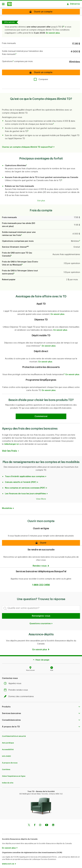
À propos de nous (10, 761)
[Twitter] (29, 824)
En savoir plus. (53, 32)
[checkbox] (41, 78)
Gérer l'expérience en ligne (14, 775)
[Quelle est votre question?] (41, 607)
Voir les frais (9, 450)
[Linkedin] (53, 824)
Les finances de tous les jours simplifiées (25, 492)
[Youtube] (47, 824)
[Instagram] (40, 824)
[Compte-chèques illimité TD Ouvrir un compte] (41, 12)
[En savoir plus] (41, 648)
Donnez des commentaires (19, 695)
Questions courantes (41, 622)
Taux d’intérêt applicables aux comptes (25, 475)
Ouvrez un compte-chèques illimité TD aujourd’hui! (27, 146)
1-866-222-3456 (41, 584)
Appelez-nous (13, 682)
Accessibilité (8, 748)
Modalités (7, 507)
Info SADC (6, 755)
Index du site (8, 781)
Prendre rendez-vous (17, 689)
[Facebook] (35, 824)
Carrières (6, 768)
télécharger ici (11, 443)
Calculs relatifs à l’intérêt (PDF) (21, 481)
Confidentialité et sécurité (14, 735)
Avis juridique (8, 741)
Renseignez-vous (41, 615)
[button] (41, 541)
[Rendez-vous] (41, 565)
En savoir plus (57, 313)
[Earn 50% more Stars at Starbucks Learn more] (41, 415)
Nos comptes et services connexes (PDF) (25, 487)
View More (41, 498)
